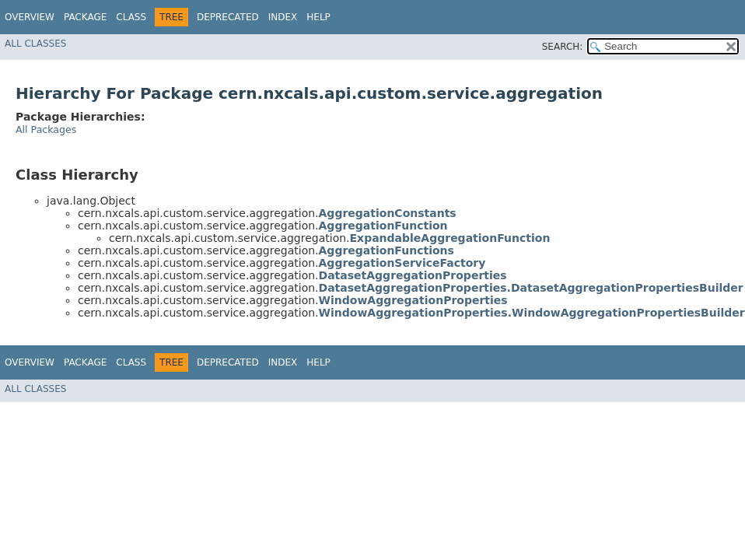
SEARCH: (563, 47)
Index (283, 17)
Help (318, 17)
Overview (30, 17)
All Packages (46, 129)
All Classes (35, 44)
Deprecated (228, 17)
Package (85, 17)
